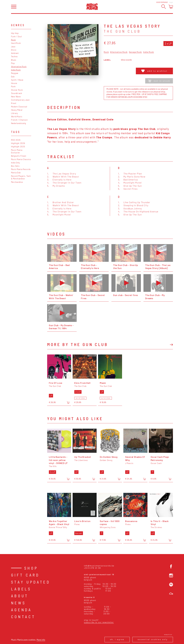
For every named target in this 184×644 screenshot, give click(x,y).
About (20, 596)
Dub (13, 77)
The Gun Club (122, 31)
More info (41, 640)
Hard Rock (16, 43)
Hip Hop (15, 33)
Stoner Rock (17, 90)
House (14, 83)
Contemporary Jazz (20, 100)
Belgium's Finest (19, 156)
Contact (23, 617)
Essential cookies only (153, 639)
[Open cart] (171, 7)
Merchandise (17, 182)
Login (171, 2)
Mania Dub (16, 172)
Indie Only (16, 163)
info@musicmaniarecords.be (99, 566)
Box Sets (15, 166)
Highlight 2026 (18, 143)
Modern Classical (19, 107)
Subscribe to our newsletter (99, 622)
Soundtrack (17, 93)
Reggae (15, 73)
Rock (13, 40)
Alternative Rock (19, 66)
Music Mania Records (21, 169)
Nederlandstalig (19, 123)
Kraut (14, 103)
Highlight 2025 (18, 146)
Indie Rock (16, 70)
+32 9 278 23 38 (92, 568)
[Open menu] (14, 7)
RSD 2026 (16, 140)
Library (15, 113)
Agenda (21, 610)
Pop (13, 63)
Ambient (15, 53)
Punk (13, 86)
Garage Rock (135, 52)
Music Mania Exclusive (17, 151)
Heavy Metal (17, 110)
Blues (14, 60)
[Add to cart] (68, 402)
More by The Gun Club (78, 344)
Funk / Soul (16, 36)
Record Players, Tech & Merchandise (21, 177)
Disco (14, 50)
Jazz (13, 46)
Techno (14, 56)
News (18, 603)
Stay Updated (31, 582)
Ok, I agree (117, 639)
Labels (21, 589)
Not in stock (159, 81)
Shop (31, 568)
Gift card (25, 575)
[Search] (164, 7)
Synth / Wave (17, 80)
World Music (17, 116)
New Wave (16, 96)
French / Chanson (19, 120)
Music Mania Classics (21, 159)
